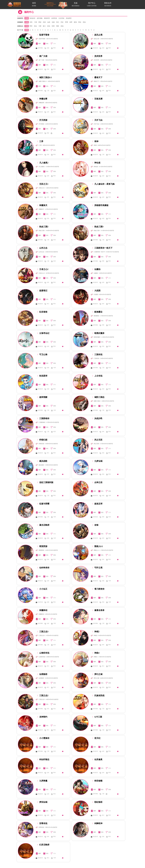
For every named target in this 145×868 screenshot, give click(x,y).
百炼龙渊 (97, 99)
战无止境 (97, 35)
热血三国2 (43, 227)
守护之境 (97, 568)
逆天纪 (96, 738)
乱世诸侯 (42, 312)
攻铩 (95, 525)
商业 (80, 22)
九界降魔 (42, 781)
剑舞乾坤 (97, 823)
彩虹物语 (97, 802)
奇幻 (58, 22)
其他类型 (69, 18)
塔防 (58, 26)
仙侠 (49, 22)
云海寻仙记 (43, 333)
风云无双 (97, 440)
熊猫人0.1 (98, 546)
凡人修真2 (43, 163)
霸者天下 (97, 77)
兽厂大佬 (42, 56)
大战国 (96, 291)
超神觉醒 (42, 397)
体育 (71, 22)
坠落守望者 (43, 35)
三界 (40, 141)
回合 (35, 26)
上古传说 (97, 376)
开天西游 (42, 120)
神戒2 (96, 632)
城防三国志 (98, 397)
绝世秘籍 (97, 781)
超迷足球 (97, 504)
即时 (31, 26)
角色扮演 (32, 18)
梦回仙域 (42, 802)
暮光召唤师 (43, 525)
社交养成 (61, 18)
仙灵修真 (97, 759)
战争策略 (40, 18)
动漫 (53, 22)
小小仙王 (42, 589)
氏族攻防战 (98, 695)
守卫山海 (42, 354)
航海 (75, 22)
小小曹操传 (43, 738)
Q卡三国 (97, 717)
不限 (27, 18)
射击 (49, 26)
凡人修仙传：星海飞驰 (103, 184)
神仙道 (96, 163)
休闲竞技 (54, 18)
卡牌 (40, 26)
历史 (62, 22)
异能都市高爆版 (100, 205)
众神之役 (97, 482)
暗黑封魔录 (98, 333)
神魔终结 (42, 610)
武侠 (44, 22)
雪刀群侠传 (98, 589)
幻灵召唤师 (43, 845)
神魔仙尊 (42, 99)
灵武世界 (97, 56)
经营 (53, 26)
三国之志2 (43, 695)
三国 (35, 22)
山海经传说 (43, 653)
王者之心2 (43, 269)
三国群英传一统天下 (102, 248)
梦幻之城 (97, 674)
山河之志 (42, 248)
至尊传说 (42, 823)
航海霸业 (97, 312)
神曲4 (96, 653)
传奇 (31, 22)
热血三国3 (98, 227)
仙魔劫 (96, 269)
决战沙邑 (97, 418)
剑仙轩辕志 (43, 759)
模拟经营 (47, 18)
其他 (84, 22)
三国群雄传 (43, 418)
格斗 (44, 26)
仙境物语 (42, 674)
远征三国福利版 (45, 482)
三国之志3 (43, 632)
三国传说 (97, 354)
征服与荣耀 (43, 504)
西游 (40, 22)
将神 (95, 141)
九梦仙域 (97, 461)
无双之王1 (43, 184)
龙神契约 (42, 717)
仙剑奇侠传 (43, 568)
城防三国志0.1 (45, 77)
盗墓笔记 (42, 291)
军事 (66, 22)
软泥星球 (42, 376)
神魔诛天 (42, 205)
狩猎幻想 (42, 440)
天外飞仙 (97, 120)
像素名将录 (98, 610)
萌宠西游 (42, 546)
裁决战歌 (42, 461)
